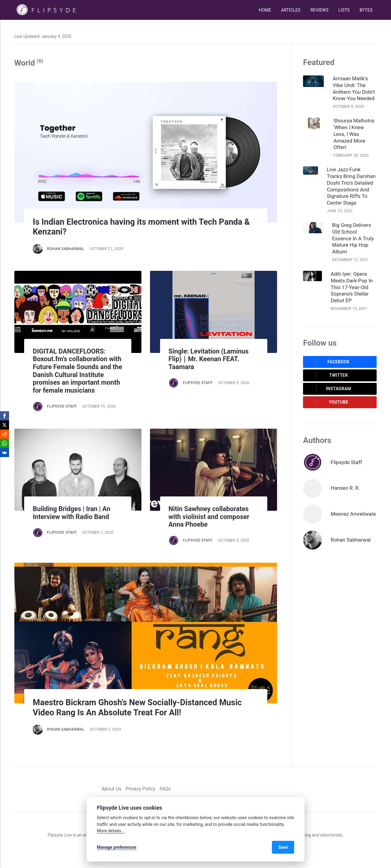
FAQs (165, 789)
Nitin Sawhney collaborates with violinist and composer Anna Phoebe (209, 517)
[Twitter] (356, 789)
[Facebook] (348, 789)
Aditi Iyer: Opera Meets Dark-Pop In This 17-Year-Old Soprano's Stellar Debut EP (352, 287)
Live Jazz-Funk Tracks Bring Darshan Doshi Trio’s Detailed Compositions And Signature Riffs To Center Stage (351, 186)
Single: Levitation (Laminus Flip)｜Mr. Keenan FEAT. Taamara (209, 359)
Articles (291, 10)
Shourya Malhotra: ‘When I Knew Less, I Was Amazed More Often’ (354, 134)
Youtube (328, 402)
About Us (111, 789)
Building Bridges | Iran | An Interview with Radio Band (73, 513)
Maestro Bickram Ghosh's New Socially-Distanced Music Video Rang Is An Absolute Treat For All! (137, 708)
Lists (344, 10)
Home (265, 10)
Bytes (366, 10)
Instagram (329, 389)
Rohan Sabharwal (66, 249)
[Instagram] (365, 789)
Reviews (319, 10)
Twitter (327, 375)
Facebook (328, 362)
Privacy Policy (140, 789)
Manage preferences (117, 847)
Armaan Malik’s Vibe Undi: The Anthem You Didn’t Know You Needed (354, 89)
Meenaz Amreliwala (353, 514)
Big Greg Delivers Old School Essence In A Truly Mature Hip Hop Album (353, 238)
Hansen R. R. (345, 488)
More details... (111, 831)
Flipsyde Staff (62, 406)
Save (283, 847)
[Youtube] (374, 789)
